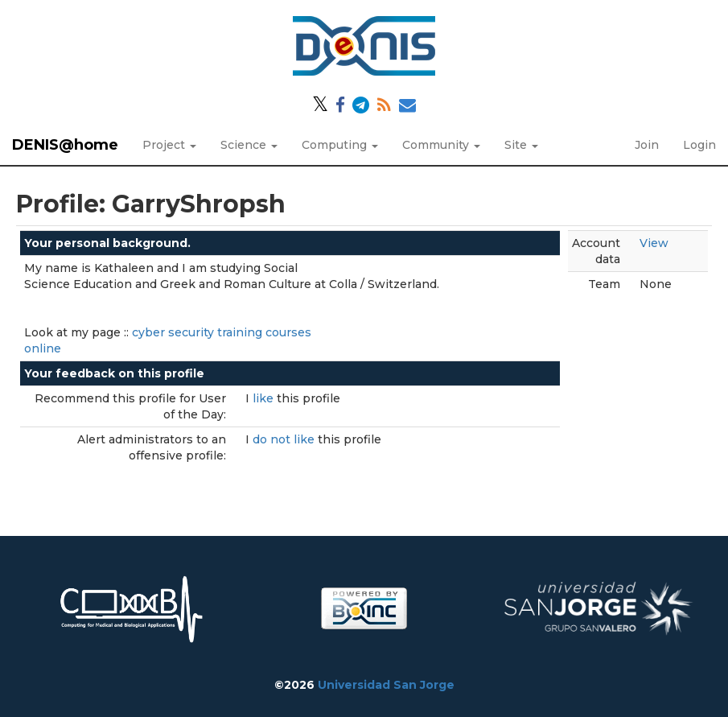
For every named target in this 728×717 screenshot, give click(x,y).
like (265, 398)
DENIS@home (65, 145)
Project (169, 145)
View (654, 243)
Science (249, 145)
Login (699, 145)
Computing (340, 145)
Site (521, 145)
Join (647, 145)
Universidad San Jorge (386, 685)
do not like (285, 439)
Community (441, 145)
